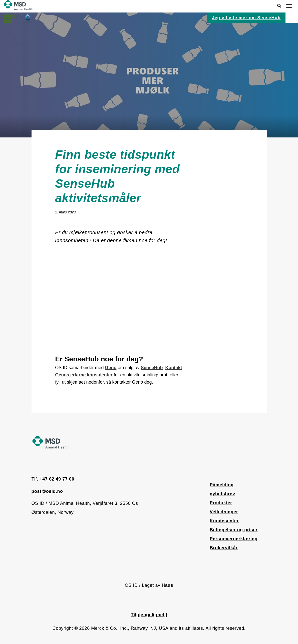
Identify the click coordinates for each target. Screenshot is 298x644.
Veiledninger (224, 512)
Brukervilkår (224, 548)
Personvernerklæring (234, 539)
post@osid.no (47, 491)
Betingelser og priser (234, 530)
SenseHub (152, 368)
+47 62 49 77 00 (57, 479)
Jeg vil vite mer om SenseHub (246, 18)
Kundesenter (224, 521)
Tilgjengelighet (148, 615)
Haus (167, 585)
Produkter (221, 503)
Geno (111, 368)
